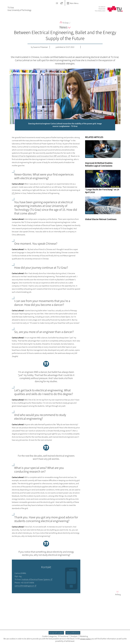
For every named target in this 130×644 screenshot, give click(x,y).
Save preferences (73, 633)
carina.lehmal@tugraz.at (24, 586)
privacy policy (86, 639)
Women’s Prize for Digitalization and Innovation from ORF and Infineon (40, 156)
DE (57, 3)
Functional (63, 636)
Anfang (117, 593)
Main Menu (73, 3)
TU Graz (64, 23)
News (65, 27)
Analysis (73, 636)
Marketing (83, 636)
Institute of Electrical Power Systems (36, 579)
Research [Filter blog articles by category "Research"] (89, 156)
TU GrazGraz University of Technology (19, 9)
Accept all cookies (56, 633)
